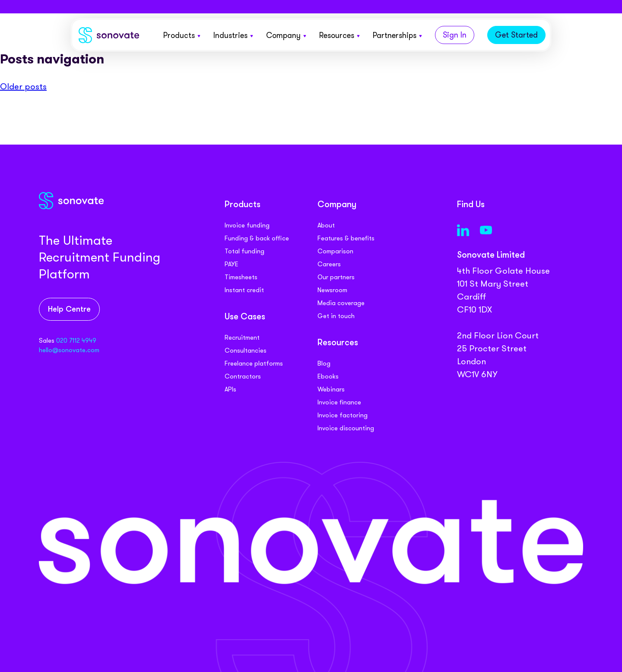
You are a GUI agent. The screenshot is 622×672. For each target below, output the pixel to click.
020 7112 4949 (76, 341)
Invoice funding (247, 225)
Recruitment (242, 338)
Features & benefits (346, 238)
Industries (233, 35)
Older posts (23, 86)
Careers (329, 264)
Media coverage (341, 303)
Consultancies (246, 350)
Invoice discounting (346, 428)
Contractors (243, 376)
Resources (340, 35)
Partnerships (397, 35)
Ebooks (328, 376)
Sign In (455, 35)
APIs (230, 389)
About (326, 225)
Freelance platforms (254, 363)
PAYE (232, 264)
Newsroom (332, 290)
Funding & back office (257, 238)
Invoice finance (339, 402)
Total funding (244, 251)
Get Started (516, 35)
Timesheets (241, 277)
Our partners (336, 277)
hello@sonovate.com (69, 350)
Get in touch (336, 316)
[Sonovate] (109, 37)
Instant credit (244, 290)
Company (286, 35)
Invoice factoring (343, 415)
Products (182, 35)
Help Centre (69, 310)
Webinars (331, 389)
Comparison (335, 251)
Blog (324, 363)
